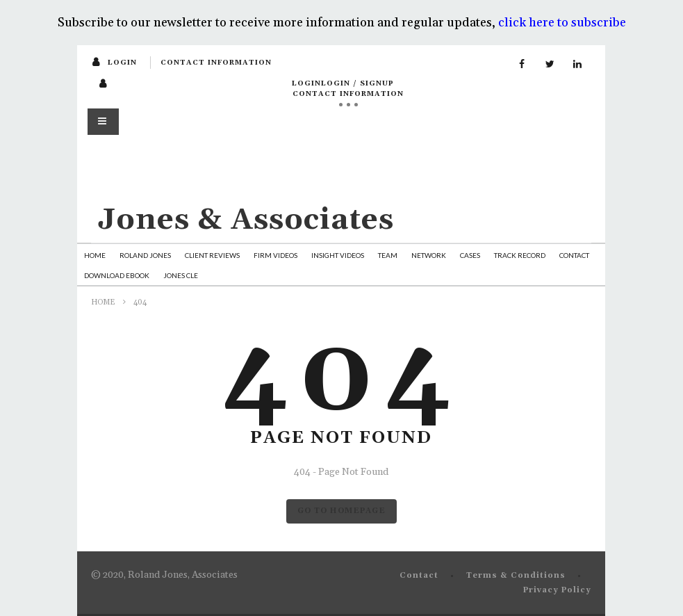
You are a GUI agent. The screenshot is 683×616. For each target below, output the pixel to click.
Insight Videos (338, 255)
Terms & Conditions (516, 576)
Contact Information (216, 63)
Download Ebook (117, 275)
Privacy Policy (557, 590)
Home (95, 255)
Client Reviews (212, 255)
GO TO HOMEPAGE (341, 511)
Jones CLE (181, 275)
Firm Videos (275, 255)
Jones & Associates (246, 220)
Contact (574, 255)
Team (388, 255)
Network (429, 255)
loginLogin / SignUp (343, 83)
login (122, 63)
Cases (470, 255)
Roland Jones (145, 255)
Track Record (520, 255)
